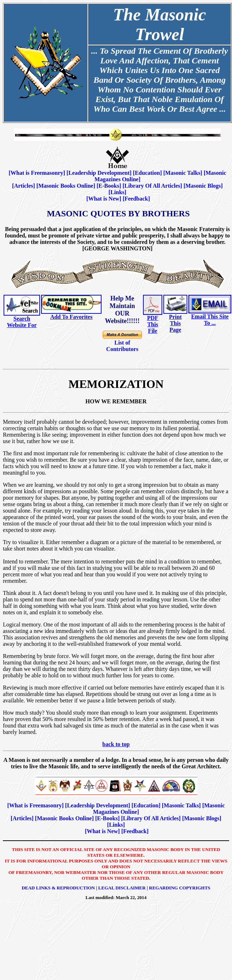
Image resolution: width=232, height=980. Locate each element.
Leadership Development (99, 173)
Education (147, 173)
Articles (23, 186)
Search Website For (22, 322)
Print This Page (176, 323)
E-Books (109, 186)
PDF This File (152, 324)
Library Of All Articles (152, 186)
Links (117, 192)
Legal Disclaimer (122, 888)
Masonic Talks (183, 173)
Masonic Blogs (203, 186)
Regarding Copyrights (180, 888)
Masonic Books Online (66, 186)
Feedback (136, 199)
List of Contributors (122, 346)
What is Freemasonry (37, 173)
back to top (116, 744)
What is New (104, 199)
